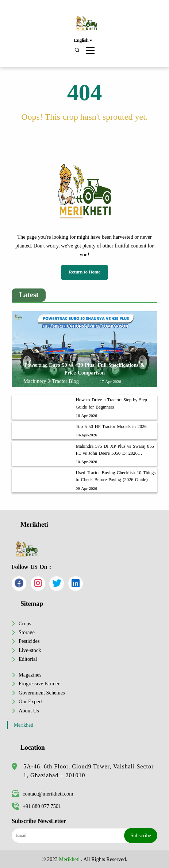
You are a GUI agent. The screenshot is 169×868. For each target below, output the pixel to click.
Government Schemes (42, 693)
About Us (29, 711)
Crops (25, 623)
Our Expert (30, 701)
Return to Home (84, 272)
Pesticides (29, 641)
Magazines (30, 675)
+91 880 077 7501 (36, 806)
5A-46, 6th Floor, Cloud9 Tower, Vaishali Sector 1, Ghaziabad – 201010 (89, 771)
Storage (27, 632)
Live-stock (30, 650)
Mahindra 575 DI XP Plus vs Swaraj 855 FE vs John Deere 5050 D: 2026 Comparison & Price (115, 450)
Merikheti (24, 725)
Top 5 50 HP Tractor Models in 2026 (111, 426)
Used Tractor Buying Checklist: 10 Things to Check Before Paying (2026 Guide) (116, 476)
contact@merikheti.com (42, 794)
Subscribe (141, 835)
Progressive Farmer (39, 683)
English (83, 41)
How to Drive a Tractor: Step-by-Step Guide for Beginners (112, 403)
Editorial (28, 659)
